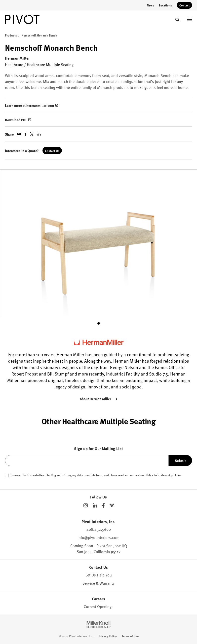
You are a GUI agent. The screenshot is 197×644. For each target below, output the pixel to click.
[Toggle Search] (177, 20)
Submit (180, 460)
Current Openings (99, 606)
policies (176, 475)
